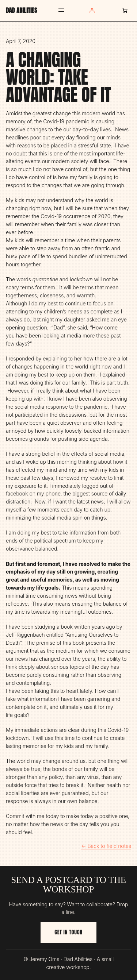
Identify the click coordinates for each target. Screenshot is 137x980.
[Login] (92, 10)
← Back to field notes (106, 846)
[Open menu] (61, 10)
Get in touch (68, 932)
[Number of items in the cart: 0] (125, 10)
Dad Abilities (22, 10)
